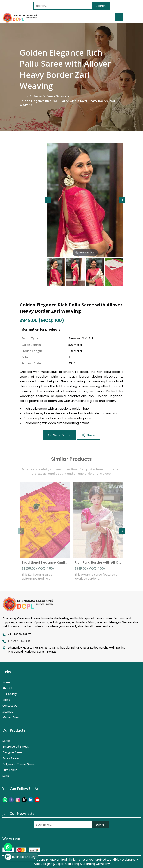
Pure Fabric (10, 770)
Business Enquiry (20, 857)
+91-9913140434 (19, 641)
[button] (122, 200)
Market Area (11, 717)
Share (88, 435)
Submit (101, 825)
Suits (6, 776)
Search (101, 6)
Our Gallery (10, 694)
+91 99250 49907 (19, 634)
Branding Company (96, 864)
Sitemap (8, 711)
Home (24, 96)
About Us (9, 688)
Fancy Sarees (56, 96)
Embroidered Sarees (16, 747)
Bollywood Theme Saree (18, 764)
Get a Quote (59, 435)
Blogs (6, 700)
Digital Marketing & (69, 864)
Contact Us (10, 706)
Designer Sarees (13, 752)
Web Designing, (44, 864)
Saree (38, 96)
